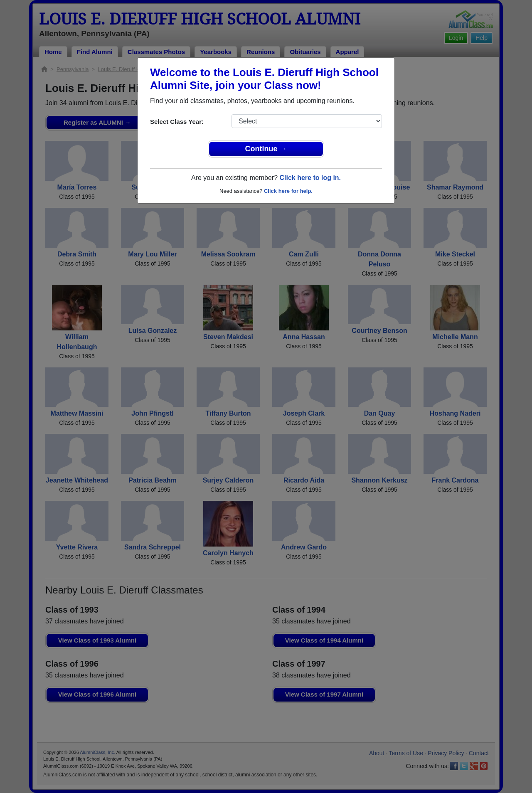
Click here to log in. (310, 178)
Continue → (266, 149)
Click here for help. (288, 191)
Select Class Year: (177, 122)
